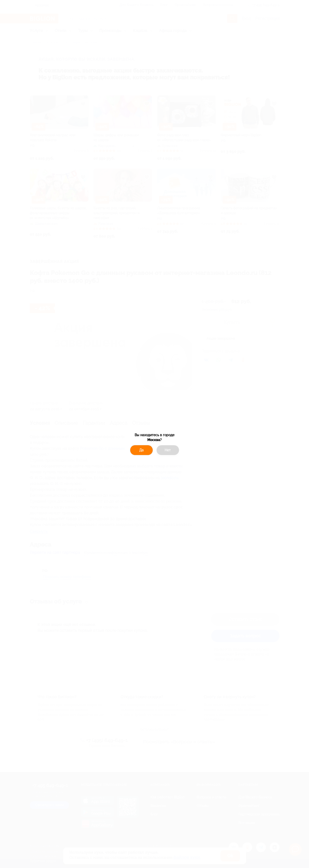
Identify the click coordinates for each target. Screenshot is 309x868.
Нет (168, 450)
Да (141, 450)
